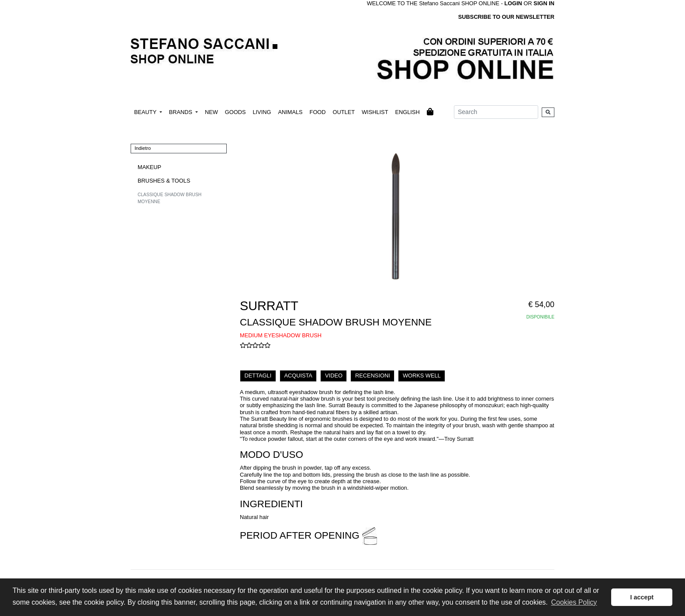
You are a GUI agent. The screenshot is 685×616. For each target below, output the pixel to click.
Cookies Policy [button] (574, 602)
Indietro (143, 148)
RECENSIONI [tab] (373, 375)
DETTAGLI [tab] (258, 375)
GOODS (235, 112)
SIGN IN (544, 3)
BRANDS (182, 112)
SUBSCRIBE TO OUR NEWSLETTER (506, 17)
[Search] (496, 112)
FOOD (318, 112)
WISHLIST (375, 112)
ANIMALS (290, 112)
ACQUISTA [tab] (298, 375)
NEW (211, 112)
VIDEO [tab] (334, 375)
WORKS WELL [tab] (422, 375)
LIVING (262, 112)
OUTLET (344, 112)
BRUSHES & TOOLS (164, 181)
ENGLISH (407, 112)
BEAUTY (146, 112)
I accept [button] (642, 597)
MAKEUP (149, 167)
